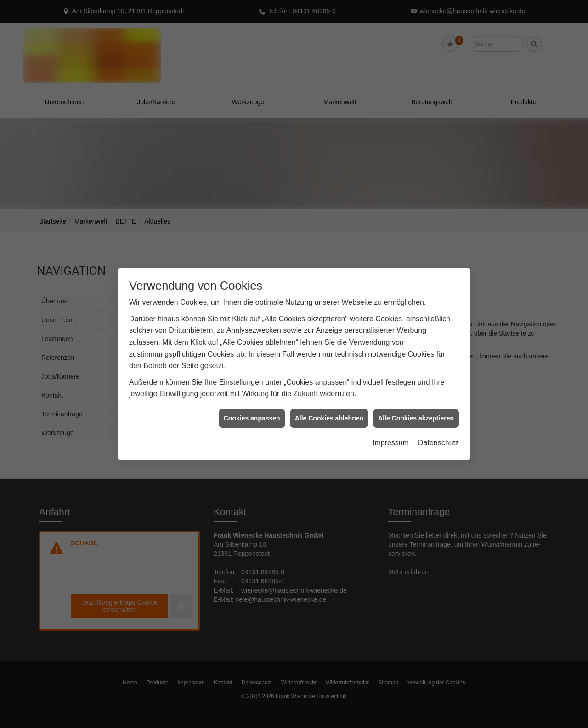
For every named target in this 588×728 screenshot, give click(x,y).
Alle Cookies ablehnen (329, 410)
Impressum (391, 435)
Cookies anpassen (252, 410)
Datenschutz (438, 435)
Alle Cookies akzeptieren (416, 410)
